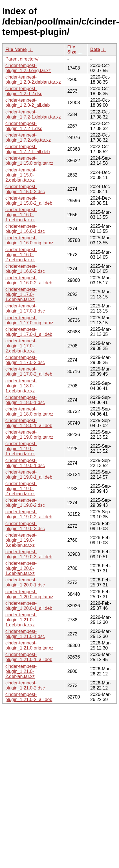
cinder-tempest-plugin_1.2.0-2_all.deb (27, 103)
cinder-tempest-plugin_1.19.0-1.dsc (25, 463)
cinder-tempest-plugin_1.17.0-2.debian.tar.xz (21, 346)
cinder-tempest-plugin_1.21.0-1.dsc (25, 634)
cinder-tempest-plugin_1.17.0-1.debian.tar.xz (21, 294)
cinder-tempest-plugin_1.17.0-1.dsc (25, 308)
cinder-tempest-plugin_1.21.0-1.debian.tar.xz (21, 620)
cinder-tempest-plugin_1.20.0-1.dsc (25, 582)
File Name (16, 49)
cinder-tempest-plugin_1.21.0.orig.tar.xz (29, 645)
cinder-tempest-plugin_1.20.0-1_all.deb (29, 606)
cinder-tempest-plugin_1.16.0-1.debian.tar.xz (21, 215)
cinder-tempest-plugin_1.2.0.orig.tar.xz (28, 68)
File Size (72, 49)
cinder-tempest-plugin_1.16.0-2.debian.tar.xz (21, 255)
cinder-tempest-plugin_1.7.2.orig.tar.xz (28, 138)
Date (95, 49)
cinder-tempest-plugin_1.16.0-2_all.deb (29, 280)
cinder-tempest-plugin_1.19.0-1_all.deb (29, 475)
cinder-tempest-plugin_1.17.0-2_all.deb (29, 371)
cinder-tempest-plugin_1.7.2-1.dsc (24, 126)
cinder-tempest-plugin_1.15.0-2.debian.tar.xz (21, 175)
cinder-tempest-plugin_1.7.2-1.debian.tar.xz (33, 114)
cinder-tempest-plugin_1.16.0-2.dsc (25, 269)
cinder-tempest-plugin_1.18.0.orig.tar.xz (29, 411)
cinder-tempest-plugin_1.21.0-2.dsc (25, 685)
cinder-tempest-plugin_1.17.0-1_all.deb (29, 332)
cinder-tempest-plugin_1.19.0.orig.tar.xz (29, 435)
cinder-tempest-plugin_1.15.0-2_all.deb (29, 201)
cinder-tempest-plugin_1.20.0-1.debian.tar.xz (21, 568)
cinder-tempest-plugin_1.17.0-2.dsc (25, 360)
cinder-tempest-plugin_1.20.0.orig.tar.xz (29, 594)
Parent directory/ (22, 59)
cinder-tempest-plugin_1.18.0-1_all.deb (29, 423)
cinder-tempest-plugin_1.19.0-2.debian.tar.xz (21, 489)
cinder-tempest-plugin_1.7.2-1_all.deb (27, 149)
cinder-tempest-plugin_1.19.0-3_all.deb (29, 554)
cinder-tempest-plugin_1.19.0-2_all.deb (29, 514)
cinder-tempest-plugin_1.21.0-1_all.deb (29, 657)
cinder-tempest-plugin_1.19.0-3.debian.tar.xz (21, 540)
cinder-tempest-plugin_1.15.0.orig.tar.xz (29, 161)
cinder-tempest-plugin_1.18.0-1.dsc (25, 400)
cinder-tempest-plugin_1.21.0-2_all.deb (29, 697)
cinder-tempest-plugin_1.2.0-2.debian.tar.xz (33, 80)
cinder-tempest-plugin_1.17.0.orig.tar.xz (29, 320)
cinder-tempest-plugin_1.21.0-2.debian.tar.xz (21, 671)
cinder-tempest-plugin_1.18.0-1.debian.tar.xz (21, 386)
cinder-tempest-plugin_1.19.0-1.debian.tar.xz (21, 449)
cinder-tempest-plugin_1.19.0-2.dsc (25, 503)
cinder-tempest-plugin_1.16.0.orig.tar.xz (29, 240)
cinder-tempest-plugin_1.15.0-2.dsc (25, 189)
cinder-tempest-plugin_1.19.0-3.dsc (25, 526)
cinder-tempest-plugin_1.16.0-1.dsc (25, 229)
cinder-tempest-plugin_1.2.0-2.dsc (24, 91)
